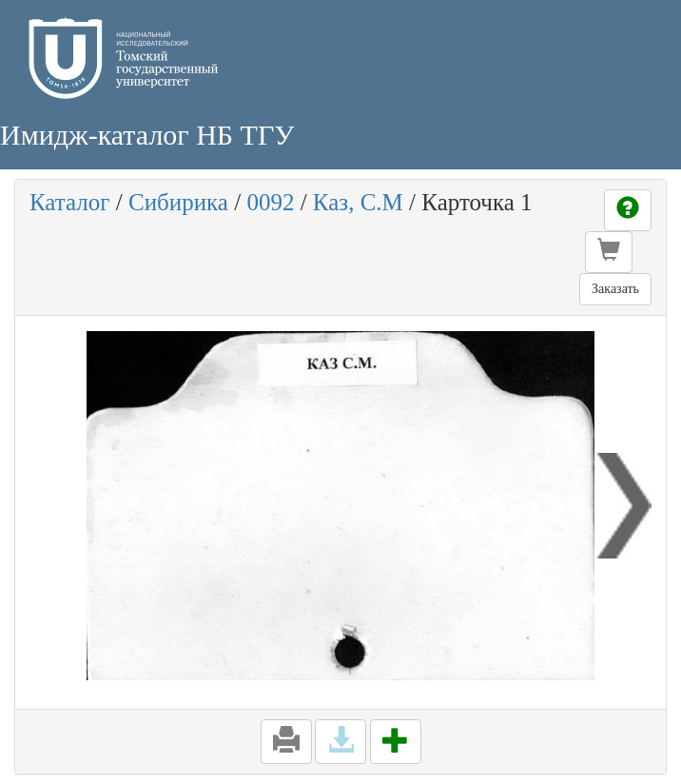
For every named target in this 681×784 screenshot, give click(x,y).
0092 (270, 202)
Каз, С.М (358, 202)
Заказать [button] (615, 289)
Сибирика (178, 202)
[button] (609, 252)
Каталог (70, 202)
